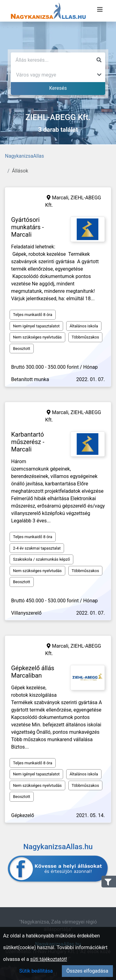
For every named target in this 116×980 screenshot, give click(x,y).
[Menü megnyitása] (100, 10)
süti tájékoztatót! (49, 959)
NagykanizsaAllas (24, 156)
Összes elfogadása (87, 971)
